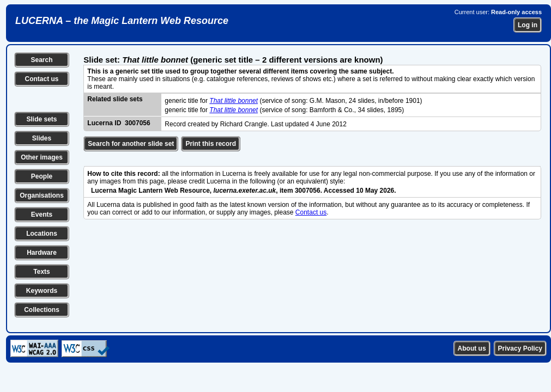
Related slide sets (115, 99)
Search (41, 60)
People (42, 176)
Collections (42, 310)
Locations (42, 234)
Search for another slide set (131, 144)
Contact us (41, 79)
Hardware (42, 253)
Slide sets (41, 119)
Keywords (42, 291)
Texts (41, 272)
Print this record (211, 144)
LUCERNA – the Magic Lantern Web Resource (122, 21)
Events (42, 215)
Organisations (42, 195)
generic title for (187, 101)
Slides (42, 138)
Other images (42, 157)
